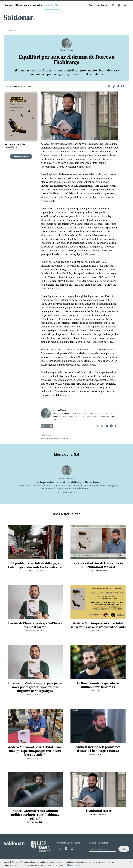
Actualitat (38, 5)
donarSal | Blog (52, 5)
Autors (27, 5)
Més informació (73, 865)
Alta (124, 849)
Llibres (18, 5)
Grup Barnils (64, 438)
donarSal (13, 30)
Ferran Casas (55, 438)
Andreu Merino (45, 438)
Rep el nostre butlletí (98, 5)
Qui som (9, 5)
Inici (5, 30)
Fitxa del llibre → (21, 156)
